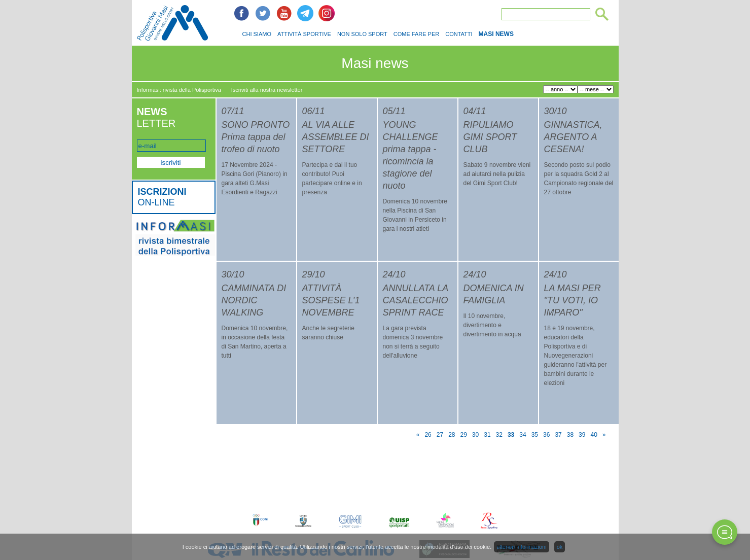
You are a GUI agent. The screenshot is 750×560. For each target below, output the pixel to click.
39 (582, 435)
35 (535, 435)
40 (594, 435)
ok (560, 547)
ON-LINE (162, 197)
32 (499, 435)
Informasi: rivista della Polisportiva (179, 90)
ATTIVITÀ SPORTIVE (304, 34)
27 (440, 435)
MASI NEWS (496, 34)
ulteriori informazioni (521, 547)
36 (546, 435)
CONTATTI (459, 34)
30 (475, 435)
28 (452, 435)
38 (570, 435)
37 (558, 435)
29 (464, 435)
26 (428, 435)
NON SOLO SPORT (362, 34)
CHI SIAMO (257, 34)
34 (523, 435)
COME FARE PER (416, 34)
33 (511, 435)
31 (487, 435)
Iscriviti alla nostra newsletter (267, 90)
